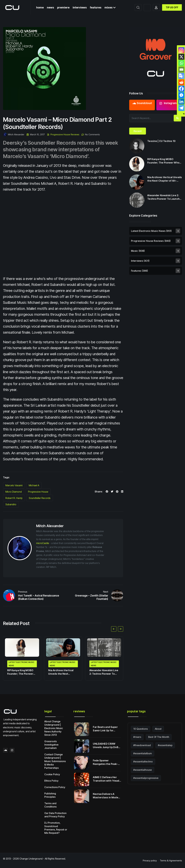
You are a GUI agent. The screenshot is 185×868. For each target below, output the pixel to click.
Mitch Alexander (14, 135)
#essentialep (165, 745)
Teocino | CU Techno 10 (161, 141)
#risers (137, 737)
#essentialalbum (143, 753)
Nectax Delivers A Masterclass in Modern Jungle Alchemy (107, 796)
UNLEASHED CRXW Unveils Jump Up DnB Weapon (106, 746)
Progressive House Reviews (65, 135)
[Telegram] (181, 108)
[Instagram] (181, 50)
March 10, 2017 (36, 135)
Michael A (34, 485)
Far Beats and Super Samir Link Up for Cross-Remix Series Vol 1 (107, 729)
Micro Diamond (14, 492)
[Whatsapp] (181, 63)
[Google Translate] (181, 76)
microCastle (43, 543)
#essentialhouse (143, 770)
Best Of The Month (159, 737)
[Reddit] (181, 82)
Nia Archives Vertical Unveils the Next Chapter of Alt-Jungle (62, 672)
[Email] (181, 70)
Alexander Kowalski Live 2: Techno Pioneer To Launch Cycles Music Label (104, 672)
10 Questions (141, 729)
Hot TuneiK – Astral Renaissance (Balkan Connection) (39, 597)
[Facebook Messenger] (181, 95)
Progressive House (38, 492)
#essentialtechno (143, 762)
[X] (181, 57)
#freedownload (142, 745)
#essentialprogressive (146, 778)
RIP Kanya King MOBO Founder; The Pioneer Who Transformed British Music (20, 672)
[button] (114, 629)
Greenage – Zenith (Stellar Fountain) (92, 597)
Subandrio (11, 504)
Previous (23, 592)
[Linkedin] (181, 102)
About (158, 729)
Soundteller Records (40, 498)
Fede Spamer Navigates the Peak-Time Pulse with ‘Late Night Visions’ (106, 762)
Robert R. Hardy (14, 498)
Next (106, 592)
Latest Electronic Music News (22, 664)
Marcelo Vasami (14, 485)
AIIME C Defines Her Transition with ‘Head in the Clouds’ (106, 779)
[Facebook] (181, 89)
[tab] (138, 131)
